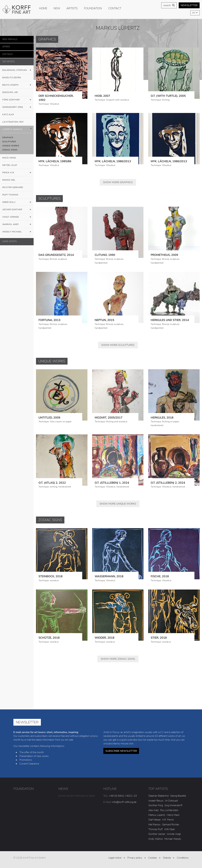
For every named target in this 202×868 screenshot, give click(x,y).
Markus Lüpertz (157, 815)
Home (43, 8)
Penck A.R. (17, 173)
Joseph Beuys (156, 801)
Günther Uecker (157, 834)
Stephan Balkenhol (159, 796)
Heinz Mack (173, 815)
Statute (167, 858)
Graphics (8, 138)
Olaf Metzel (154, 820)
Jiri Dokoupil (171, 801)
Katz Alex (8, 115)
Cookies (153, 858)
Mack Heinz (9, 158)
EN (194, 13)
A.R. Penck (168, 820)
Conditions (183, 858)
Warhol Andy (17, 225)
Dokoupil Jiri (10, 92)
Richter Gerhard (13, 187)
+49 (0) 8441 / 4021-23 (123, 796)
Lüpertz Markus (17, 129)
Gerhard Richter (171, 825)
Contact (115, 8)
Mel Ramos (154, 825)
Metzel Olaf (10, 165)
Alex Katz (153, 810)
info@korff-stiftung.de (124, 802)
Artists (72, 8)
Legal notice (115, 858)
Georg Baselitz (178, 796)
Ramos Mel (9, 180)
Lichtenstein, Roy (13, 122)
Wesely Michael (17, 232)
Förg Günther (17, 100)
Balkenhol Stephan (17, 70)
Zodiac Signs (10, 150)
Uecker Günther (17, 210)
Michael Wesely (173, 839)
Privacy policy (135, 858)
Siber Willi (17, 202)
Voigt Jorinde (17, 217)
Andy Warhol (156, 839)
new (57, 8)
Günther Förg (156, 805)
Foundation (93, 8)
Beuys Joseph (17, 85)
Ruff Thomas (10, 195)
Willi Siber (169, 829)
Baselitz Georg (12, 78)
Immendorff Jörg (17, 107)
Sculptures (9, 142)
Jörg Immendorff (173, 805)
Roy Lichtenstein (169, 810)
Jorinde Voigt (174, 834)
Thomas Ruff (155, 829)
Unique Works (11, 146)
